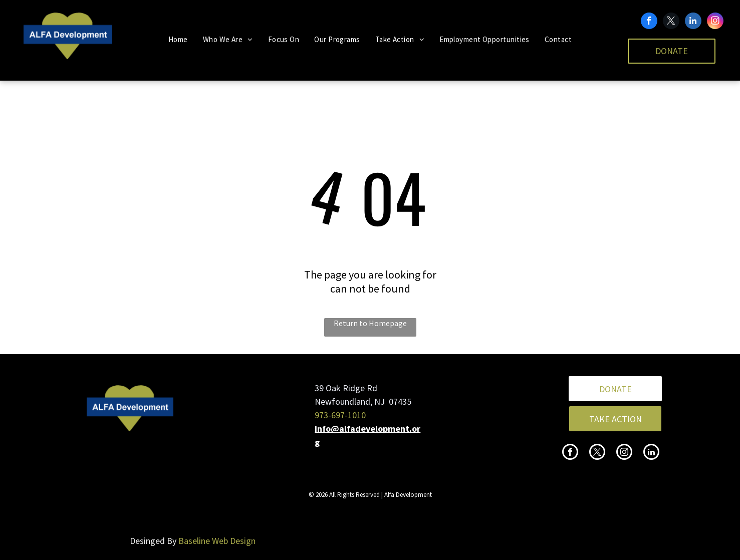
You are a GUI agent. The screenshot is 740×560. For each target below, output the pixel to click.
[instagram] (715, 22)
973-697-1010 (340, 415)
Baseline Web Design (217, 541)
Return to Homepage (370, 323)
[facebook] (649, 22)
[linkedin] (693, 22)
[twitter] (671, 22)
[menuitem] (178, 39)
